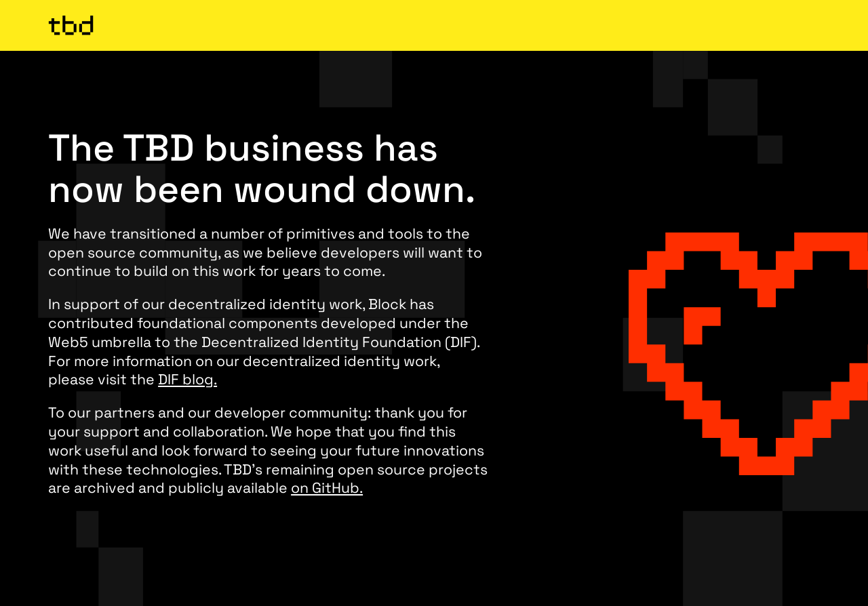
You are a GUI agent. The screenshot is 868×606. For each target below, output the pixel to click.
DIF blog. (188, 379)
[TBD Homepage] (434, 25)
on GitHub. (327, 488)
